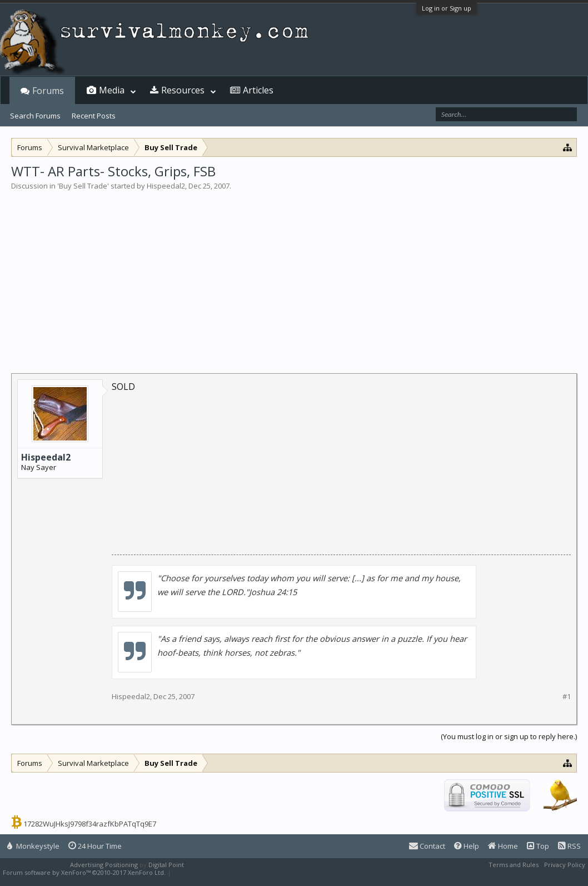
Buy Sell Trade (83, 186)
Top (538, 846)
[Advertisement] (294, 275)
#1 (567, 697)
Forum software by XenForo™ (84, 872)
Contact (427, 846)
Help (467, 846)
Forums (48, 91)
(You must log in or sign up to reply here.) (509, 736)
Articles (258, 90)
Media (112, 90)
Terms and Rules (514, 865)
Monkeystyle (33, 846)
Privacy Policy (565, 865)
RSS (569, 846)
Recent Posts (94, 116)
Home (503, 846)
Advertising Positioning (104, 865)
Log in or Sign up (447, 8)
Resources (183, 90)
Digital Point (166, 865)
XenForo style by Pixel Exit (212, 872)
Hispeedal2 (166, 186)
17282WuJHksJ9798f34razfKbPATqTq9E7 (90, 824)
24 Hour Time (95, 846)
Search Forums (35, 116)
